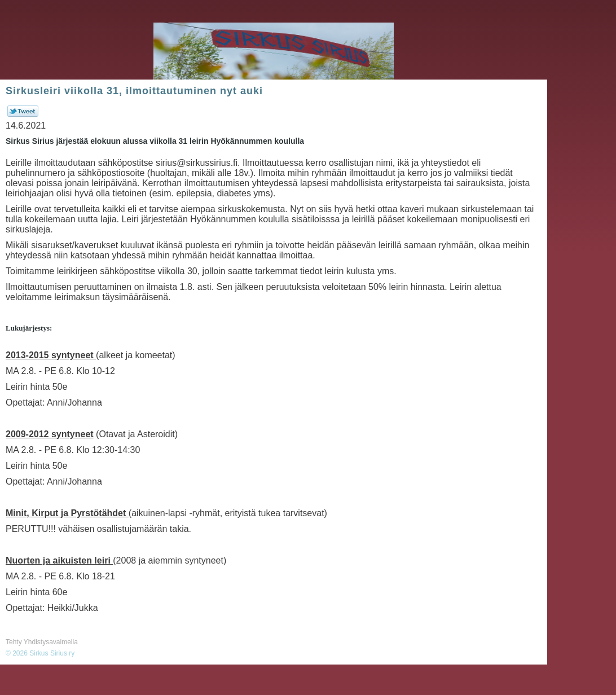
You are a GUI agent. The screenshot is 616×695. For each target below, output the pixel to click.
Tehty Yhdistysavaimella (42, 642)
